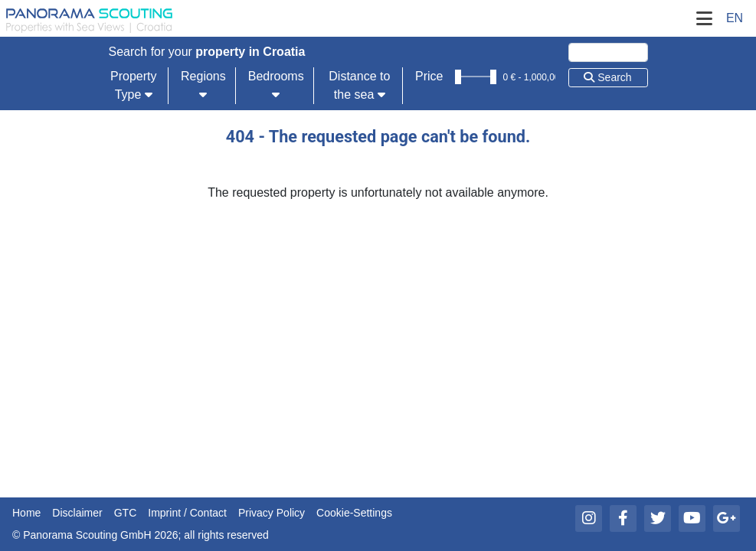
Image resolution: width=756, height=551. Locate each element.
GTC (126, 513)
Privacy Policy (272, 513)
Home (26, 513)
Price (429, 76)
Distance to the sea (359, 85)
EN (735, 18)
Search (607, 77)
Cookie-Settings (354, 513)
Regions (203, 85)
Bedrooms (276, 85)
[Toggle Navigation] (704, 18)
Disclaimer (77, 513)
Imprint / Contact (187, 513)
